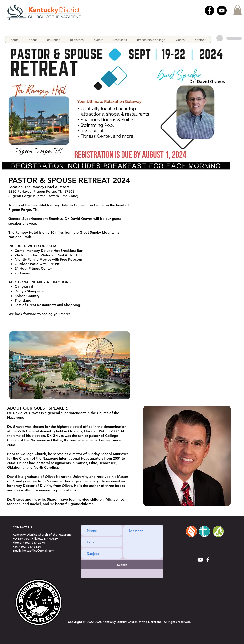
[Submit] (122, 565)
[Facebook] (210, 11)
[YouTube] (222, 11)
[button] (237, 10)
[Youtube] (200, 560)
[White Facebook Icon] (208, 560)
